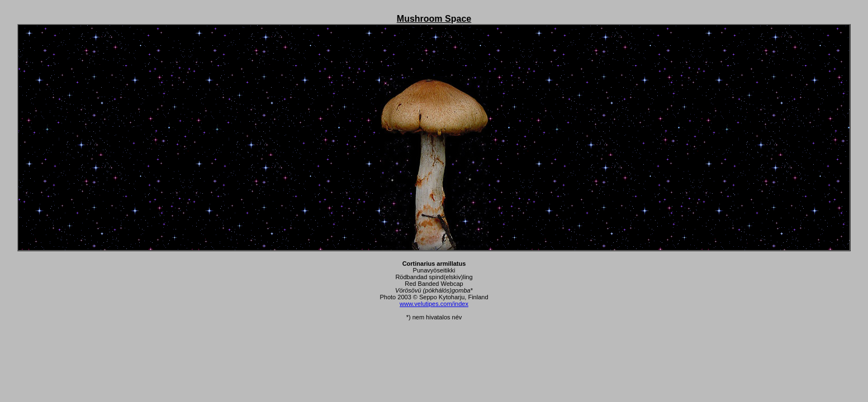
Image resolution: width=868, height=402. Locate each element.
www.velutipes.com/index (434, 304)
